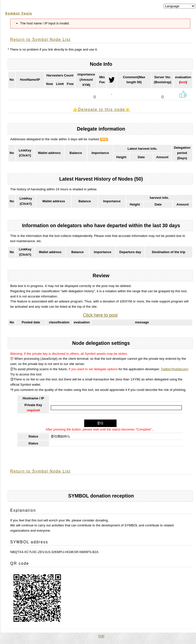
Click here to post (100, 315)
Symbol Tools (19, 13)
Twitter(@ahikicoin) (175, 369)
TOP (101, 636)
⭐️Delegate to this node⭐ (101, 109)
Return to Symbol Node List (40, 39)
